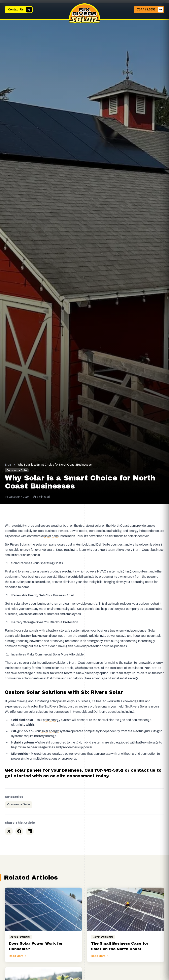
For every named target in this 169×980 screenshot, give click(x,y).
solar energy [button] (52, 720)
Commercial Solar (19, 804)
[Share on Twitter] (9, 831)
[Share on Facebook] (19, 831)
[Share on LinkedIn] (30, 831)
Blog (8, 465)
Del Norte (103, 544)
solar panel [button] (52, 536)
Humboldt (83, 544)
